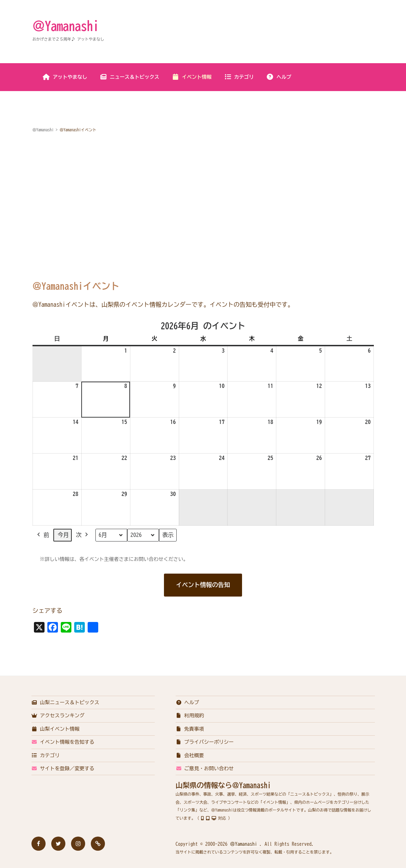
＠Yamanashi (66, 26)
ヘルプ (279, 77)
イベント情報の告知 (203, 585)
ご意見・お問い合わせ (205, 768)
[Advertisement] (203, 192)
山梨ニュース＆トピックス (66, 702)
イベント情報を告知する (63, 742)
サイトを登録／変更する (63, 768)
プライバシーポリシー (205, 742)
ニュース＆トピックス (130, 77)
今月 (63, 535)
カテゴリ (239, 77)
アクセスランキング (58, 716)
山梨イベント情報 (56, 729)
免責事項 (190, 729)
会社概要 (190, 755)
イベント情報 (192, 77)
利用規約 (190, 716)
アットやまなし (65, 77)
